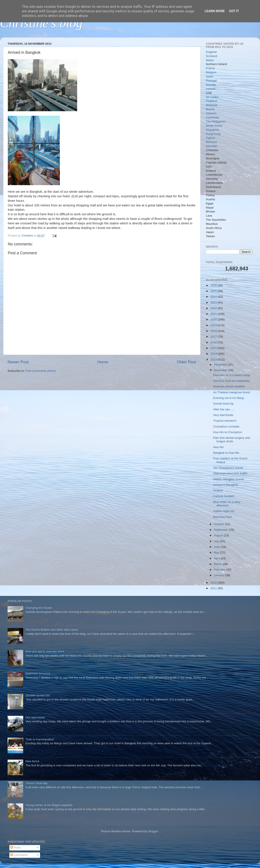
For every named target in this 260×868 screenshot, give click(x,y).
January (219, 575)
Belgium (211, 72)
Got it (234, 11)
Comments (19, 855)
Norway (211, 85)
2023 (214, 303)
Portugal (211, 81)
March (218, 564)
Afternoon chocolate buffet (230, 473)
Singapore (213, 130)
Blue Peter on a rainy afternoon (227, 504)
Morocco (211, 142)
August (219, 535)
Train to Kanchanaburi (40, 739)
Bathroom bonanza (38, 673)
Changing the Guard (39, 608)
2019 (214, 325)
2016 (214, 342)
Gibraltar (211, 146)
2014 (214, 354)
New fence (32, 761)
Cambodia (213, 117)
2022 (214, 308)
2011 (214, 588)
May (217, 552)
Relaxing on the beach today (232, 375)
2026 (214, 285)
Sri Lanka (212, 97)
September (221, 530)
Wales (210, 60)
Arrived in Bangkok (225, 485)
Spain (210, 76)
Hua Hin (219, 447)
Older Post (186, 362)
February (220, 570)
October (219, 524)
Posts (16, 848)
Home (103, 362)
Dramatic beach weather (229, 386)
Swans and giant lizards (229, 479)
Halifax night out (224, 511)
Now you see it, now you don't (45, 652)
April (217, 558)
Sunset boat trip (223, 404)
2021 (214, 314)
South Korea (214, 126)
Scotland (212, 56)
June (217, 547)
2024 (214, 297)
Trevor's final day (36, 783)
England (211, 52)
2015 (214, 348)
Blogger (153, 831)
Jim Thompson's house (228, 468)
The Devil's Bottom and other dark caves (52, 630)
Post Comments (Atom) (41, 371)
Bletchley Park (223, 517)
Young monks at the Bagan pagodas (49, 805)
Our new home (35, 717)
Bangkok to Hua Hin (226, 453)
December (221, 365)
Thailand (211, 101)
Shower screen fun (38, 695)
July (217, 541)
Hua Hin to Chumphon (228, 432)
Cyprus (210, 138)
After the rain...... (224, 409)
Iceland (211, 89)
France (210, 68)
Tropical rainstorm (225, 421)
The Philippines (216, 122)
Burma (210, 109)
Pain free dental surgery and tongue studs (232, 440)
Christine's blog (41, 23)
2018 (214, 331)
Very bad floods (223, 415)
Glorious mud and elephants (232, 381)
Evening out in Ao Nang (228, 398)
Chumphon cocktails (226, 427)
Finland (218, 490)
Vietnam (211, 113)
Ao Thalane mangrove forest (232, 392)
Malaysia (212, 105)
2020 (214, 319)
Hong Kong (213, 134)
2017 (214, 337)
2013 (214, 360)
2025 (214, 291)
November (221, 370)
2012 (214, 583)
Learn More (215, 11)
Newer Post (18, 362)
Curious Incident (224, 496)
